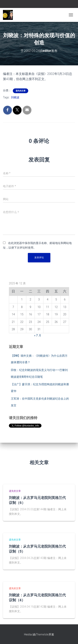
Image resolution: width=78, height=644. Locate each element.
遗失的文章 (21, 91)
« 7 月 (38, 335)
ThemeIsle (42, 634)
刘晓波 (15, 97)
